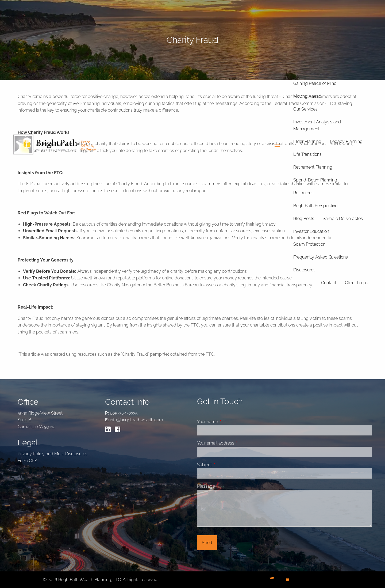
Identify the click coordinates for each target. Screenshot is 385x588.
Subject (225, 465)
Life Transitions (307, 154)
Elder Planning (307, 141)
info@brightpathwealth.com (136, 420)
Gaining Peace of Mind (315, 83)
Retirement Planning (313, 167)
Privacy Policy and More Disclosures (53, 454)
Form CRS (27, 461)
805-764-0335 (124, 413)
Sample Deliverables (343, 219)
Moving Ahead (307, 96)
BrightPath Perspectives (316, 206)
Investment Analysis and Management (317, 125)
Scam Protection (309, 244)
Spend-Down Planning (315, 180)
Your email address (236, 443)
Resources (303, 193)
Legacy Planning (346, 141)
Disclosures (304, 270)
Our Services (305, 109)
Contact (329, 283)
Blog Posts (304, 219)
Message (226, 486)
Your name (228, 422)
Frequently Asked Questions (321, 257)
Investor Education (311, 231)
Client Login (356, 283)
